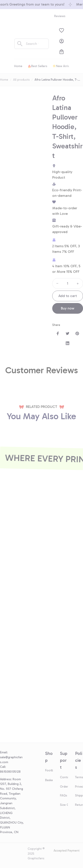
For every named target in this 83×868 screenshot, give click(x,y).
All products (21, 80)
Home (4, 80)
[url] (12, 760)
